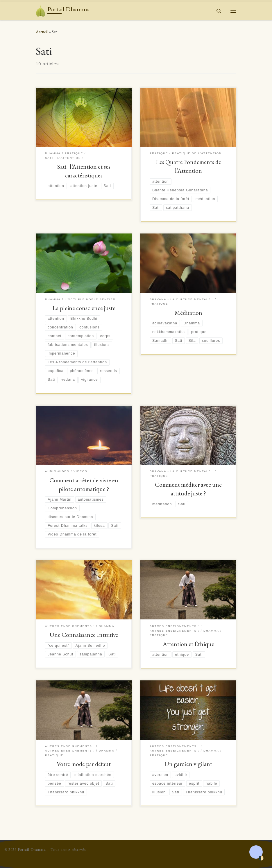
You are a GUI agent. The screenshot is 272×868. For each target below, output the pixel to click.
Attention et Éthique (188, 644)
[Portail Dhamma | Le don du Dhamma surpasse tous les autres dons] (41, 10)
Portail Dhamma (32, 850)
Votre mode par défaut (84, 764)
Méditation (188, 313)
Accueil (42, 32)
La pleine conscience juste (84, 308)
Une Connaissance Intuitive (84, 635)
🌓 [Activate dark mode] (261, 858)
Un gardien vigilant (188, 764)
